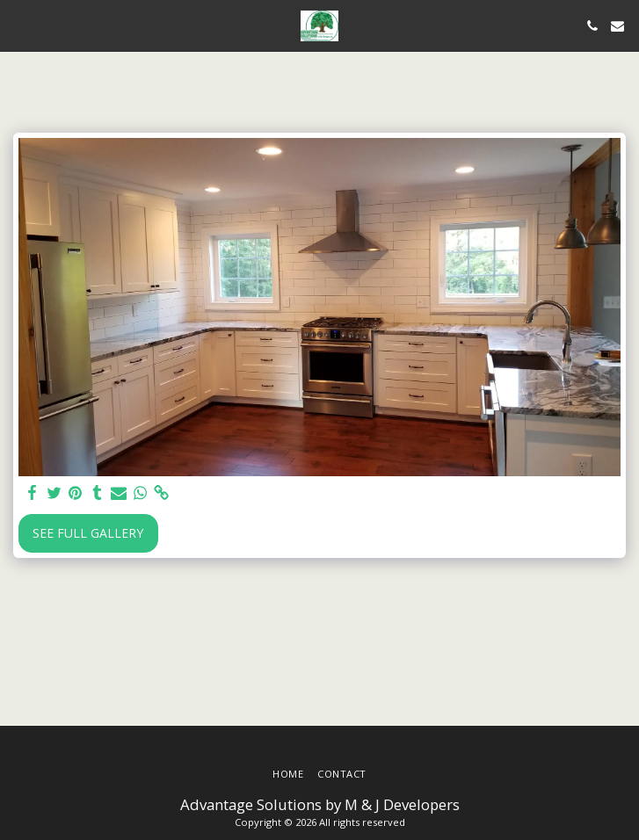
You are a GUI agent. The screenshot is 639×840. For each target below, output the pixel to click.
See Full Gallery (88, 533)
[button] (19, 25)
